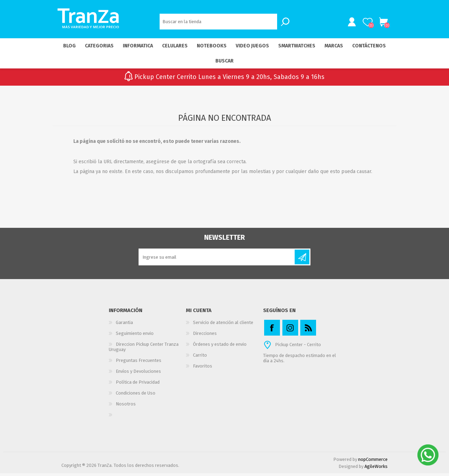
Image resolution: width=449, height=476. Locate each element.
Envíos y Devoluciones (138, 374)
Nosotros (126, 407)
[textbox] (218, 23)
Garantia (124, 325)
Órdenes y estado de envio (220, 347)
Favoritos (203, 369)
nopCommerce (373, 462)
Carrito (380, 24)
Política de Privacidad (138, 385)
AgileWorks (376, 469)
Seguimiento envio (135, 336)
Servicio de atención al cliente (223, 325)
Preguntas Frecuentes (139, 363)
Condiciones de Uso (136, 396)
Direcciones (205, 336)
